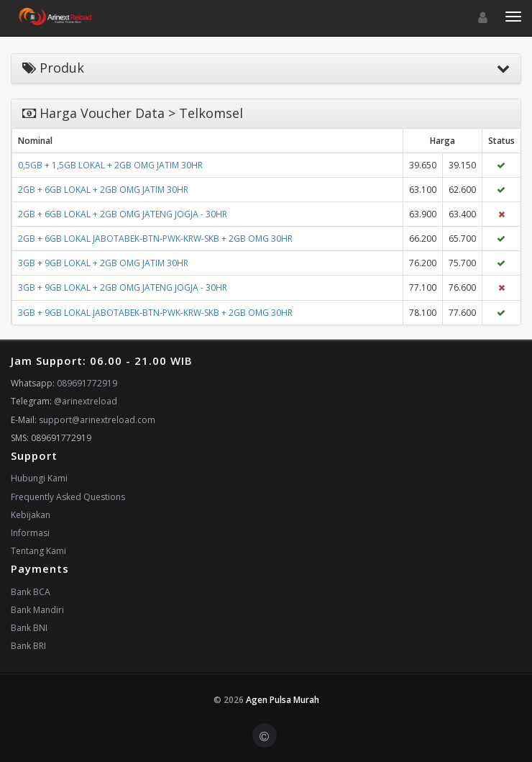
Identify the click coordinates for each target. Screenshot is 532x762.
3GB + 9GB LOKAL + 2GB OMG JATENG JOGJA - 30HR (123, 287)
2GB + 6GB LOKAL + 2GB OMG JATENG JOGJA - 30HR (123, 214)
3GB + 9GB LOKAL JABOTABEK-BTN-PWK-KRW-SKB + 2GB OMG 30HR (155, 313)
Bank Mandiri (37, 610)
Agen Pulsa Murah (283, 700)
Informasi (30, 533)
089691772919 (87, 383)
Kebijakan (31, 515)
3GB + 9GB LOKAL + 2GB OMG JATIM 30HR (103, 263)
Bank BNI (29, 628)
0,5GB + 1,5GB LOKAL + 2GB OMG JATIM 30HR (110, 165)
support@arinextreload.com (97, 420)
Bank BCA (31, 592)
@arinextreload (86, 401)
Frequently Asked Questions (68, 497)
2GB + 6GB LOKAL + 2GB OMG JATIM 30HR (103, 190)
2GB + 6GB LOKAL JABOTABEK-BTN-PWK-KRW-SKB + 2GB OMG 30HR (155, 239)
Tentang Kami (38, 551)
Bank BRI (28, 646)
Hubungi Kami (39, 478)
